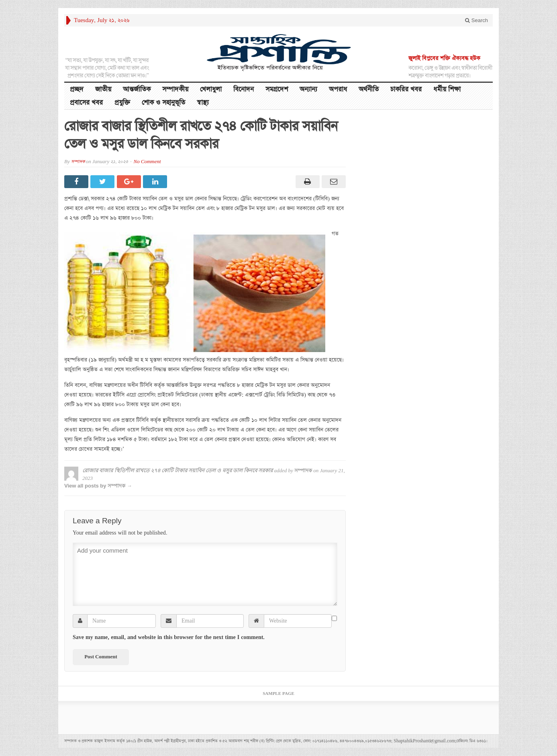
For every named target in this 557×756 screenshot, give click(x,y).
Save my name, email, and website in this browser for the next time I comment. (169, 637)
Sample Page (278, 694)
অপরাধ (338, 89)
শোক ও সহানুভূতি (163, 103)
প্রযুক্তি (122, 103)
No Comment (147, 162)
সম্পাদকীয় (175, 89)
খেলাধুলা (211, 89)
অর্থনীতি (369, 89)
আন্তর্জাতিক (137, 89)
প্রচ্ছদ (77, 89)
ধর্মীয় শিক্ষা (447, 89)
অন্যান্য (308, 89)
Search (476, 20)
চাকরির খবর (406, 89)
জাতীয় (103, 89)
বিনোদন (244, 89)
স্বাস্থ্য (203, 103)
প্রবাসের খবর (86, 103)
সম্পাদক (78, 162)
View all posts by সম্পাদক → (98, 486)
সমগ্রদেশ (277, 89)
